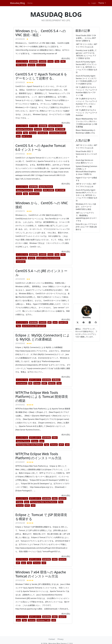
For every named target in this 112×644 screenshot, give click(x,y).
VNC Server (21, 65)
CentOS (43, 61)
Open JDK (63, 322)
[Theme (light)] (102, 3)
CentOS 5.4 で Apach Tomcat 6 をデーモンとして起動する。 (41, 76)
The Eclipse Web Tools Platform (29, 445)
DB (30, 383)
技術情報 (33, 61)
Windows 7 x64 (43, 620)
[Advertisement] (87, 268)
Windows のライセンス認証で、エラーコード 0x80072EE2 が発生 (86, 207)
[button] (78, 322)
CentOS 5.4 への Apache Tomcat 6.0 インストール (41, 148)
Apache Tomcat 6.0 (24, 129)
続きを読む (66, 58)
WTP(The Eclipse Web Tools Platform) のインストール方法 (38, 456)
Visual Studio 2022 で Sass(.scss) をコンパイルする (86, 154)
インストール (22, 61)
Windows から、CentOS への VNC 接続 (42, 205)
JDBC (44, 383)
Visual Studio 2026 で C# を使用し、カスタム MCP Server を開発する (86, 38)
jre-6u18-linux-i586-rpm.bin (34, 326)
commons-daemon (58, 133)
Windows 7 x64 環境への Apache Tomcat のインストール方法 (41, 574)
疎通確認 (56, 380)
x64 (67, 445)
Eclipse (37, 383)
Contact (52, 639)
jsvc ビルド (27, 136)
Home (30, 3)
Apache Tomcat (55, 126)
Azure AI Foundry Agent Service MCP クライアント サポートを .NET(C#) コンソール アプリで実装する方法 (87, 67)
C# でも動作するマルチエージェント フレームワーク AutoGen (87, 113)
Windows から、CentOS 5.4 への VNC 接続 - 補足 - (41, 33)
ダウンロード (35, 380)
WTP (61, 445)
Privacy (60, 639)
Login (94, 3)
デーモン (33, 126)
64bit (55, 438)
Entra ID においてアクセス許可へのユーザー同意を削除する (86, 227)
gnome (31, 65)
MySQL (52, 383)
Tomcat (33, 133)
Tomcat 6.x (43, 133)
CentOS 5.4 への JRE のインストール (41, 273)
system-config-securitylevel (48, 258)
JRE (49, 322)
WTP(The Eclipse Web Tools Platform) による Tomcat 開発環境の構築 (42, 397)
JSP (18, 563)
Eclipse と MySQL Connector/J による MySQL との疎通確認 (43, 337)
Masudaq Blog (17, 3)
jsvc (18, 136)
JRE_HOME (60, 129)
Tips (57, 61)
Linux (50, 61)
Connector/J (22, 383)
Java (55, 322)
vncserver (41, 65)
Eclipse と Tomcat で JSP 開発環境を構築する (41, 517)
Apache (62, 498)
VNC (63, 61)
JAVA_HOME (48, 129)
